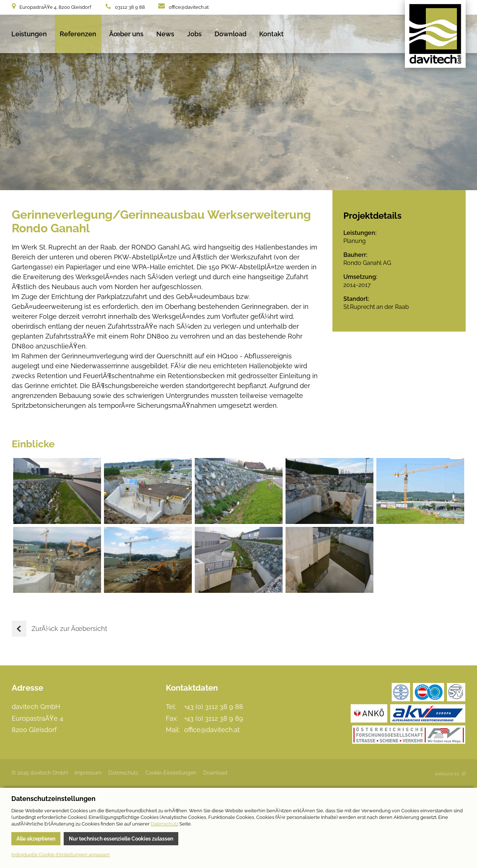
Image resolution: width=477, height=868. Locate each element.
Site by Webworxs (450, 773)
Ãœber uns (126, 34)
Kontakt (271, 34)
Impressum (88, 773)
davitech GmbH (435, 34)
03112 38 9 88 (130, 7)
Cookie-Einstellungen (171, 773)
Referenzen (78, 34)
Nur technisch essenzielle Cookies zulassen (121, 839)
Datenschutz (123, 773)
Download (230, 34)
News (165, 34)
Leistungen (29, 34)
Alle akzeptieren (36, 839)
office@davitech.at (189, 7)
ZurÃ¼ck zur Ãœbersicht (59, 629)
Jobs (194, 34)
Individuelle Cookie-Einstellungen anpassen (61, 855)
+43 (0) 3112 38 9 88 (214, 707)
